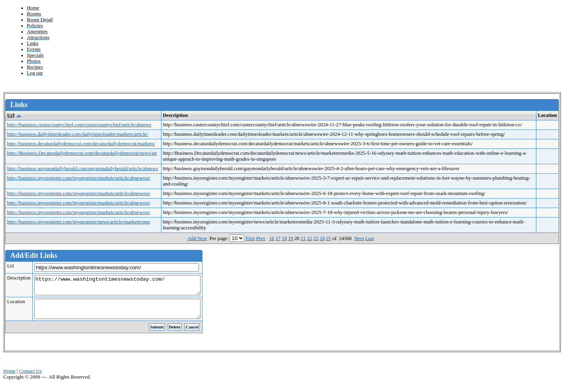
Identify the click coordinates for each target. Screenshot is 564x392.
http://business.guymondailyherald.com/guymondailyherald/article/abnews (82, 169)
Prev (261, 238)
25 (329, 238)
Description (19, 278)
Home (9, 378)
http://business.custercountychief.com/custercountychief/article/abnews (79, 125)
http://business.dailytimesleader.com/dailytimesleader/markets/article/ (78, 134)
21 (303, 238)
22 (310, 238)
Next (359, 238)
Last (370, 238)
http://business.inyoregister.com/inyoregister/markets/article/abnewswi (79, 178)
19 (291, 238)
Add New (197, 238)
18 (284, 238)
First (250, 238)
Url (11, 115)
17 (278, 238)
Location (16, 305)
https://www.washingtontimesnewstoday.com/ (127, 287)
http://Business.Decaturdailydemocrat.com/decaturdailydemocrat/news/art (82, 153)
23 (316, 238)
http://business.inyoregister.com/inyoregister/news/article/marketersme (79, 222)
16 (272, 238)
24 (322, 238)
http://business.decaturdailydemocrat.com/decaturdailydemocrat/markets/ (81, 144)
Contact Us (30, 378)
